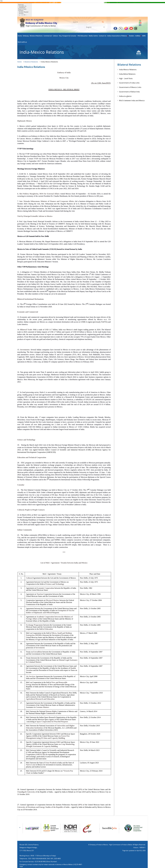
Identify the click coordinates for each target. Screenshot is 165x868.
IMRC (144, 29)
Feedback (39, 5)
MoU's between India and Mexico (132, 93)
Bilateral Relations (36, 29)
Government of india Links (129, 76)
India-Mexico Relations (128, 62)
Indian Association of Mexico (118, 29)
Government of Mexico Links (130, 80)
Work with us (22, 35)
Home (20, 29)
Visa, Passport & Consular (68, 29)
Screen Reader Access (46, 7)
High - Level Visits (126, 71)
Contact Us (30, 5)
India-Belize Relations (127, 67)
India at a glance (125, 89)
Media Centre (93, 29)
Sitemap (22, 5)
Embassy (26, 29)
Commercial (48, 29)
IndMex (138, 29)
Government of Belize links (129, 84)
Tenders (132, 29)
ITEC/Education (83, 29)
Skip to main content (30, 7)
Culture (55, 29)
